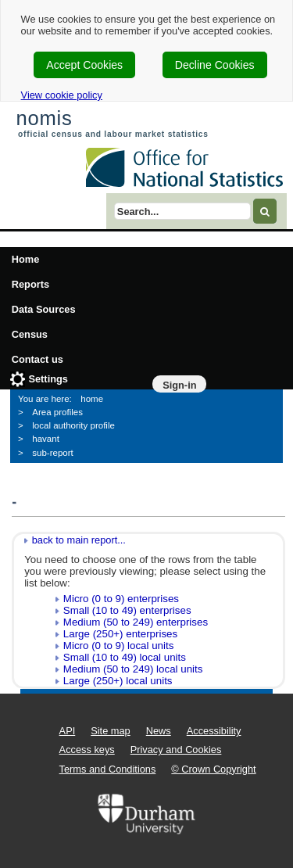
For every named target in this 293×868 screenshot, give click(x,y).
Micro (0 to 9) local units (118, 646)
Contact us (38, 359)
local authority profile (73, 425)
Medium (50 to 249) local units (133, 669)
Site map (111, 731)
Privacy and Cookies (176, 750)
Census (30, 334)
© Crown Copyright (213, 769)
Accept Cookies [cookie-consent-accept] (84, 65)
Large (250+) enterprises (120, 634)
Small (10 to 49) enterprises (127, 610)
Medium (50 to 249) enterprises (136, 622)
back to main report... (79, 540)
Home (26, 259)
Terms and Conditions (108, 769)
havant (46, 439)
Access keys (87, 750)
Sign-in (179, 385)
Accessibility (214, 731)
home (92, 399)
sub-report (52, 453)
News (159, 731)
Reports (30, 284)
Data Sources (44, 309)
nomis (44, 118)
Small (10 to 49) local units (125, 657)
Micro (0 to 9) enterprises (121, 599)
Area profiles (57, 412)
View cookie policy (62, 95)
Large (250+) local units (118, 681)
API (68, 731)
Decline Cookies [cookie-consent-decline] (215, 65)
